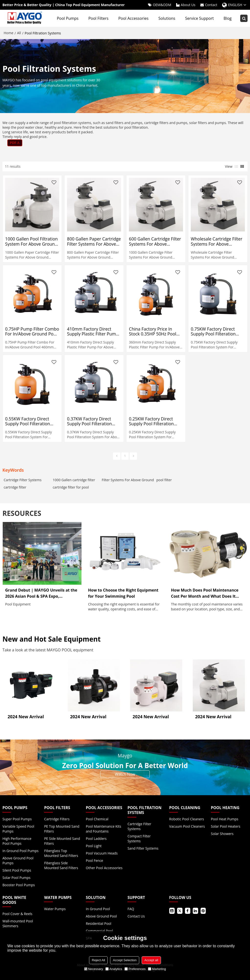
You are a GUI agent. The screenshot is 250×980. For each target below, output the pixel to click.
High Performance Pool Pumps (17, 841)
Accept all (151, 960)
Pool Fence (95, 860)
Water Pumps (55, 909)
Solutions (167, 18)
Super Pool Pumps (17, 819)
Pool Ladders (96, 839)
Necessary (94, 969)
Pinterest (203, 911)
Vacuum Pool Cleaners (187, 826)
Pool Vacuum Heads (102, 853)
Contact (211, 5)
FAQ (131, 909)
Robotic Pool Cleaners (187, 819)
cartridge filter (15, 487)
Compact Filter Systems (139, 839)
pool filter (164, 480)
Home (9, 33)
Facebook (188, 911)
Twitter (180, 911)
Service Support (199, 18)
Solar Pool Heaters (226, 826)
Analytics (114, 969)
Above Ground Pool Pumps (18, 860)
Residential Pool (99, 923)
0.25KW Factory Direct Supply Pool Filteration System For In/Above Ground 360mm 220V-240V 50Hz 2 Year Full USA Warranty (155, 421)
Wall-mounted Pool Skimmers (18, 923)
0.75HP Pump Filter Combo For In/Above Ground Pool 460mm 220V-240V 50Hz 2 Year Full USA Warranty (32, 331)
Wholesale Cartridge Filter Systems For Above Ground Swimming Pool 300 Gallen (216, 241)
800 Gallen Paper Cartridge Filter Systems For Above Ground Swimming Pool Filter (94, 241)
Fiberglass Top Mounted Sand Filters (61, 853)
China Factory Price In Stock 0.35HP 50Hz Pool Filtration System (153, 331)
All (19, 33)
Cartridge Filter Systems (23, 480)
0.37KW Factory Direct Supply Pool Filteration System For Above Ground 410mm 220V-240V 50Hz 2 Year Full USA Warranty (93, 421)
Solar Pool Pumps (16, 878)
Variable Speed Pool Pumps (18, 829)
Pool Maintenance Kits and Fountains (104, 829)
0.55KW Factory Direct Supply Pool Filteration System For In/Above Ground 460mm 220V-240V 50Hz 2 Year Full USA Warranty (31, 421)
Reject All (98, 960)
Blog (228, 18)
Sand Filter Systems (143, 848)
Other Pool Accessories (104, 868)
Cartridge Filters (57, 819)
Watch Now (125, 774)
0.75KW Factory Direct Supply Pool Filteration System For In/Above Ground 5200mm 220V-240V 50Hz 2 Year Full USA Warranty (217, 331)
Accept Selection (125, 960)
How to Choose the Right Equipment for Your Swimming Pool (123, 593)
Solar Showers (222, 834)
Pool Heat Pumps (225, 819)
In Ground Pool (98, 909)
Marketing (157, 969)
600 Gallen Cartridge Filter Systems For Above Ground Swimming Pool (155, 241)
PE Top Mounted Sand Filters (62, 829)
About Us (188, 5)
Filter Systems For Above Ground (128, 480)
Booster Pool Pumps (19, 885)
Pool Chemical (97, 819)
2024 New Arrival (26, 717)
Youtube (172, 911)
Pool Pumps (68, 18)
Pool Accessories (134, 18)
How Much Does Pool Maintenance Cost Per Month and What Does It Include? (205, 593)
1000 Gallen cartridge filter (74, 480)
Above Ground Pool (101, 916)
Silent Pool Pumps (17, 870)
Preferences (135, 969)
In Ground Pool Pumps (20, 851)
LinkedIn (195, 911)
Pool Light (94, 846)
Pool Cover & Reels (17, 914)
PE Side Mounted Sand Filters (62, 841)
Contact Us (136, 916)
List (236, 167)
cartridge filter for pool (71, 487)
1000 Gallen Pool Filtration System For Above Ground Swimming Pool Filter (31, 241)
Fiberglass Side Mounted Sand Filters (61, 865)
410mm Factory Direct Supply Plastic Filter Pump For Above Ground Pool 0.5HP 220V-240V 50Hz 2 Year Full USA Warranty (93, 331)
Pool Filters (98, 18)
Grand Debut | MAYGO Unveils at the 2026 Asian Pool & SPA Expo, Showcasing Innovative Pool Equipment (41, 593)
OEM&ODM (162, 5)
